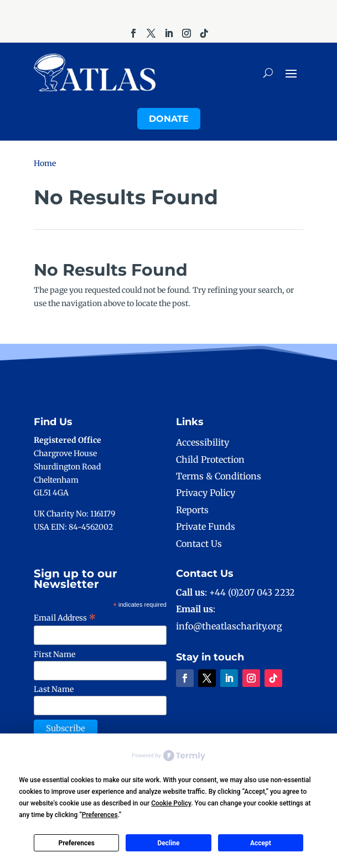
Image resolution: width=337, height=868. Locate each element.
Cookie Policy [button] (171, 803)
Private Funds (206, 526)
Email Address (65, 618)
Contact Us (199, 544)
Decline (168, 843)
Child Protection (210, 459)
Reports (192, 510)
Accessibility (203, 442)
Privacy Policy (206, 493)
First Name (55, 654)
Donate (169, 119)
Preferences (76, 843)
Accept (261, 843)
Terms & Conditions (219, 476)
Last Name (54, 689)
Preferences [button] (100, 815)
